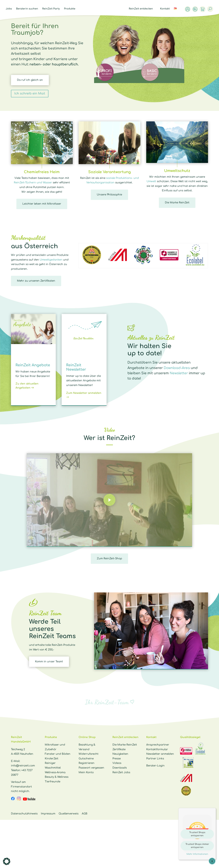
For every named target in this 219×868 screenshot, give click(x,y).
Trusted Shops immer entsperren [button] (197, 846)
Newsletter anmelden (160, 754)
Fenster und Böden (58, 754)
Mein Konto (86, 772)
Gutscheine (86, 759)
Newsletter (179, 373)
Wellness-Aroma (55, 772)
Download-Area (177, 368)
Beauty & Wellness (57, 777)
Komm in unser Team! (49, 662)
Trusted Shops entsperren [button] (197, 834)
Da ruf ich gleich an (30, 80)
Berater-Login (155, 766)
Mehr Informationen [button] (197, 854)
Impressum (48, 814)
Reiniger (50, 763)
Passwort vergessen (91, 768)
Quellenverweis (69, 814)
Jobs (8, 9)
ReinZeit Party (50, 9)
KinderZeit (52, 759)
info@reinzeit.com (23, 766)
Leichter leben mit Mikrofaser (42, 204)
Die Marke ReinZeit (177, 203)
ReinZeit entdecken (142, 9)
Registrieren (87, 763)
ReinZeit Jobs (121, 772)
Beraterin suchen (26, 9)
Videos (117, 763)
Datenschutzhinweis (24, 814)
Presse (117, 759)
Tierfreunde (53, 782)
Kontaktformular (157, 749)
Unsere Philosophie (109, 195)
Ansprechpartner (158, 745)
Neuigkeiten (120, 754)
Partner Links (155, 759)
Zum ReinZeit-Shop (109, 558)
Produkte (69, 9)
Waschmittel (53, 768)
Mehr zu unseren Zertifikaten (36, 281)
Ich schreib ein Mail (30, 93)
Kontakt (166, 9)
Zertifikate (119, 749)
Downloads (120, 768)
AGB (85, 814)
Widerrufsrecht (89, 754)
